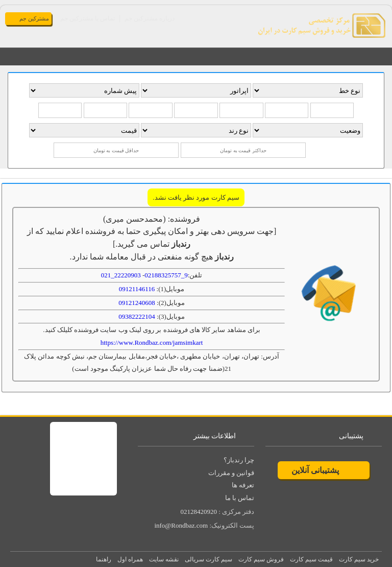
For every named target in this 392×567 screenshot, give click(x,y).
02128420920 (199, 512)
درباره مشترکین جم (150, 18)
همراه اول (130, 559)
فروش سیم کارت (261, 559)
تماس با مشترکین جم (88, 18)
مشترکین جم (34, 18)
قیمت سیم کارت (311, 559)
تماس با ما (240, 498)
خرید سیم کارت (359, 559)
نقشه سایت (164, 559)
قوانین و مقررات (231, 473)
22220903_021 (121, 275)
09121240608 (137, 303)
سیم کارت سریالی (209, 559)
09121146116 (137, 289)
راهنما (104, 559)
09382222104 (137, 316)
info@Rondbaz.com (181, 525)
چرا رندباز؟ (239, 460)
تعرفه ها (243, 485)
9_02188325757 (166, 275)
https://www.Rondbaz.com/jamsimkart (152, 342)
